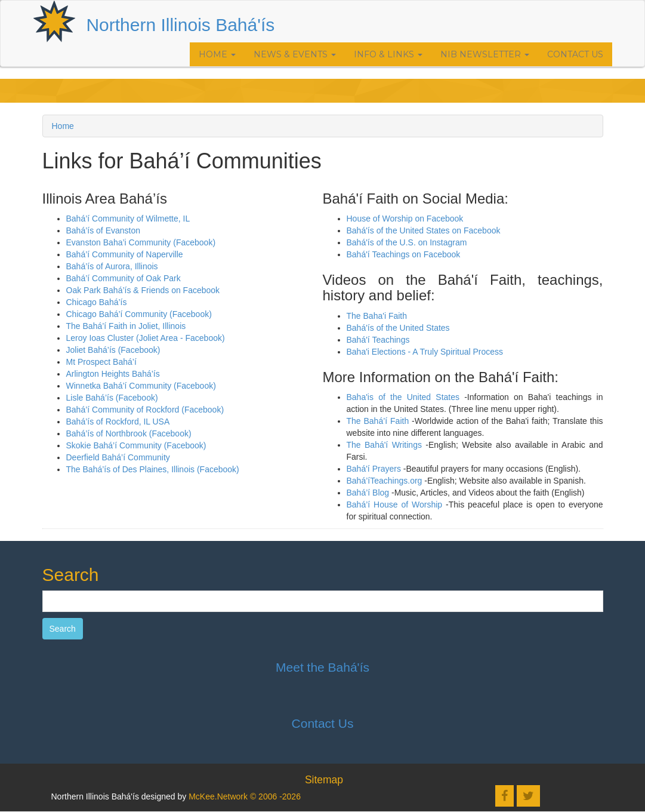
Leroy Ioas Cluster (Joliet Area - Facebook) (146, 338)
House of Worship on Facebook (405, 219)
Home (217, 54)
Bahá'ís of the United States (398, 328)
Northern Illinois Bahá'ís (180, 25)
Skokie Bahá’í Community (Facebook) (136, 445)
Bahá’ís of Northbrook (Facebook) (129, 433)
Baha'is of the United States (403, 397)
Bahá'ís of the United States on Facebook (424, 230)
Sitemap (324, 780)
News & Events (295, 54)
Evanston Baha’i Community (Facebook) (141, 242)
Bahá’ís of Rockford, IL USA (118, 422)
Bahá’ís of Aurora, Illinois (112, 266)
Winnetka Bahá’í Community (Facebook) (141, 386)
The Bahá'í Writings (384, 445)
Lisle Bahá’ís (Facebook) (112, 398)
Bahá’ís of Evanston (104, 230)
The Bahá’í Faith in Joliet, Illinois (126, 326)
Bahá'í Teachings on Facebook (404, 254)
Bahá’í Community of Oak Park (124, 278)
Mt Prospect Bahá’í (101, 362)
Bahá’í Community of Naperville (125, 254)
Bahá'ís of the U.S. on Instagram (407, 242)
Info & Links (388, 54)
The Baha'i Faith (377, 316)
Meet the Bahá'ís (322, 667)
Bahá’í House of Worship (395, 505)
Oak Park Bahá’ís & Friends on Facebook (144, 290)
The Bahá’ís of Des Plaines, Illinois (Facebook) (153, 469)
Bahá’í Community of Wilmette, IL (128, 219)
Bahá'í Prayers (374, 469)
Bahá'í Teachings (378, 340)
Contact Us (575, 54)
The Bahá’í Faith (378, 421)
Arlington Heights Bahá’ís (113, 374)
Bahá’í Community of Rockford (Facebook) (145, 410)
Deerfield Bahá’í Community (118, 457)
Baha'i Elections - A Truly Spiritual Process (425, 352)
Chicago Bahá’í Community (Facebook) (139, 314)
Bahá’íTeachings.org (385, 481)
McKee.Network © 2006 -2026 (245, 796)
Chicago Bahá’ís (97, 302)
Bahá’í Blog (368, 493)
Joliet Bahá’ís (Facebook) (113, 350)
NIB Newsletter (485, 54)
